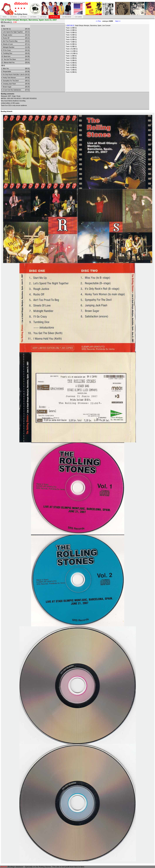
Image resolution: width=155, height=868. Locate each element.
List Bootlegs (54, 17)
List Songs (43, 17)
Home (5, 17)
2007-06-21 (70, 26)
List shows (13, 17)
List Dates (33, 17)
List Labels (78, 17)
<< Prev (98, 21)
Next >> (117, 21)
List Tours (23, 17)
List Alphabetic (67, 17)
